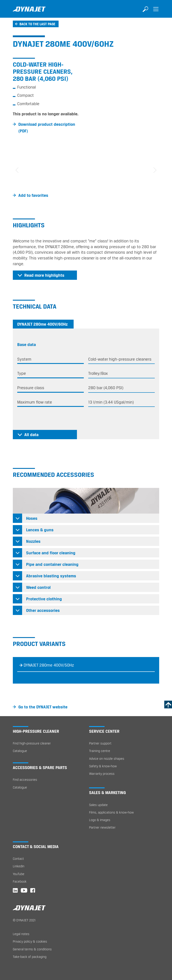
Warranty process (102, 774)
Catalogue (20, 751)
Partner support (100, 743)
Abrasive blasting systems (51, 576)
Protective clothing (44, 599)
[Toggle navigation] (156, 12)
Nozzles (33, 541)
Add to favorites (33, 195)
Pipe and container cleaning (52, 564)
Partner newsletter (102, 827)
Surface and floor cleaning (51, 553)
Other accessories (43, 610)
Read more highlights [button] (44, 275)
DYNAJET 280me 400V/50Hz (49, 665)
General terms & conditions (32, 949)
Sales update (98, 805)
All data (31, 435)
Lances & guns (40, 530)
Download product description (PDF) (47, 128)
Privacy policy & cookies (30, 941)
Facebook (20, 881)
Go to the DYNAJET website (43, 707)
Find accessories (25, 780)
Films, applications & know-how (111, 812)
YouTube (19, 874)
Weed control (38, 587)
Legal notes (21, 934)
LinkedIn (19, 866)
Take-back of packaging (30, 957)
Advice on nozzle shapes (107, 759)
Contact (18, 859)
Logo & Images (100, 820)
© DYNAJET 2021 (24, 920)
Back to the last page (37, 24)
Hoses (32, 518)
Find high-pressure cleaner (32, 743)
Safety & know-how (103, 766)
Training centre (100, 751)
